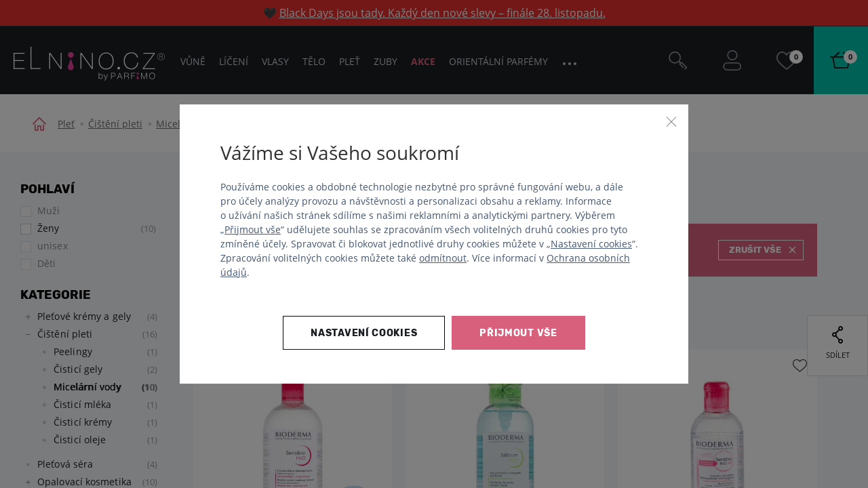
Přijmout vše (253, 229)
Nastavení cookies (591, 244)
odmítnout (443, 258)
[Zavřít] (671, 121)
